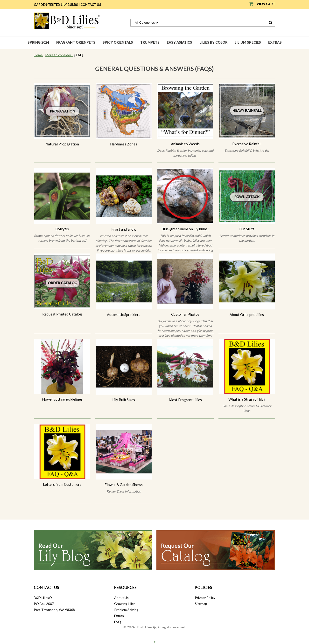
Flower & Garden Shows (124, 485)
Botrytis (62, 229)
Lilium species (248, 42)
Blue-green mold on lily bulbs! (185, 229)
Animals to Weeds (185, 144)
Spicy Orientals (118, 42)
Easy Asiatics (179, 42)
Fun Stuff (247, 229)
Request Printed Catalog (62, 314)
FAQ (118, 622)
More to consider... (59, 55)
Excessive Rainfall (247, 144)
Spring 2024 (38, 42)
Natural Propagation (62, 144)
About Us (121, 598)
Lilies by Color (213, 42)
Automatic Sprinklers (124, 315)
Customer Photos (185, 314)
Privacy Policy (205, 598)
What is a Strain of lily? (247, 399)
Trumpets (150, 42)
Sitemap (201, 604)
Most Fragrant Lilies (185, 400)
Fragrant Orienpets (76, 42)
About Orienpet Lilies (247, 315)
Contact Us (91, 5)
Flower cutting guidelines (62, 399)
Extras (275, 42)
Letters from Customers (62, 484)
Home (38, 55)
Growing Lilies (125, 604)
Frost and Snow (124, 229)
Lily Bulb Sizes (124, 400)
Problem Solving (126, 610)
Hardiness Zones (124, 144)
